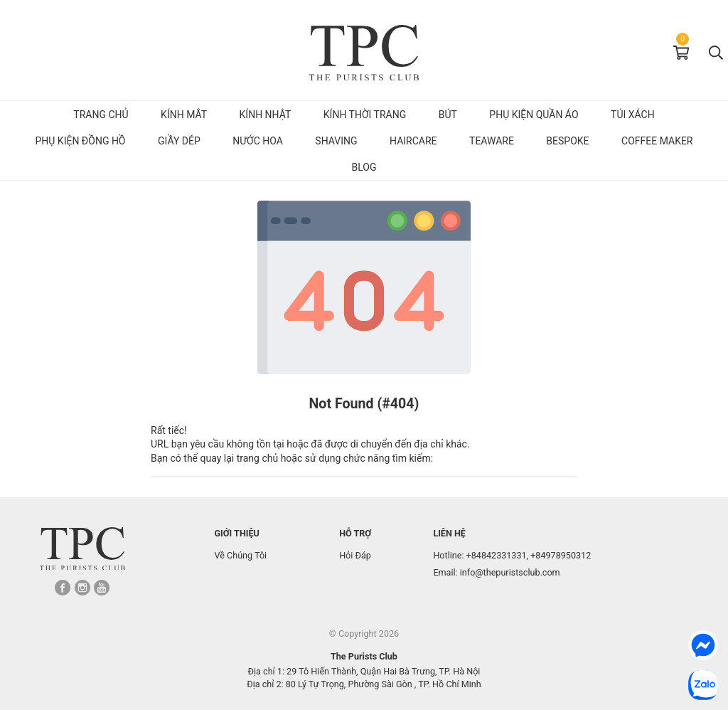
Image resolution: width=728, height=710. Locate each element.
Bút (448, 115)
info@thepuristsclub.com (510, 572)
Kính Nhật (266, 115)
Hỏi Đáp (355, 555)
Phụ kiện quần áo (534, 115)
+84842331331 (497, 555)
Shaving (336, 141)
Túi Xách (633, 115)
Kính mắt (184, 115)
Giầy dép (179, 141)
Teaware (492, 141)
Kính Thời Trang (365, 115)
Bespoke (567, 141)
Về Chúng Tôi (240, 555)
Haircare (413, 141)
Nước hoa (258, 141)
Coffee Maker (657, 141)
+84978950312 (561, 555)
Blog (364, 167)
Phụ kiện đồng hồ (80, 141)
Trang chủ (101, 115)
